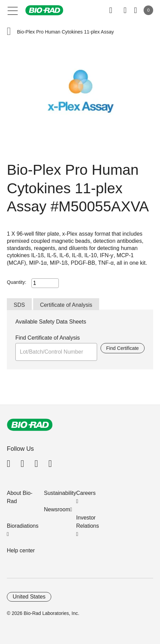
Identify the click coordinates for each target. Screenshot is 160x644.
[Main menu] (13, 10)
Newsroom (57, 509)
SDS (19, 305)
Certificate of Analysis (66, 305)
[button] (9, 32)
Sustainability (60, 493)
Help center (21, 550)
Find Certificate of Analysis (48, 338)
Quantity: (17, 282)
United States (29, 597)
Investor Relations (88, 522)
